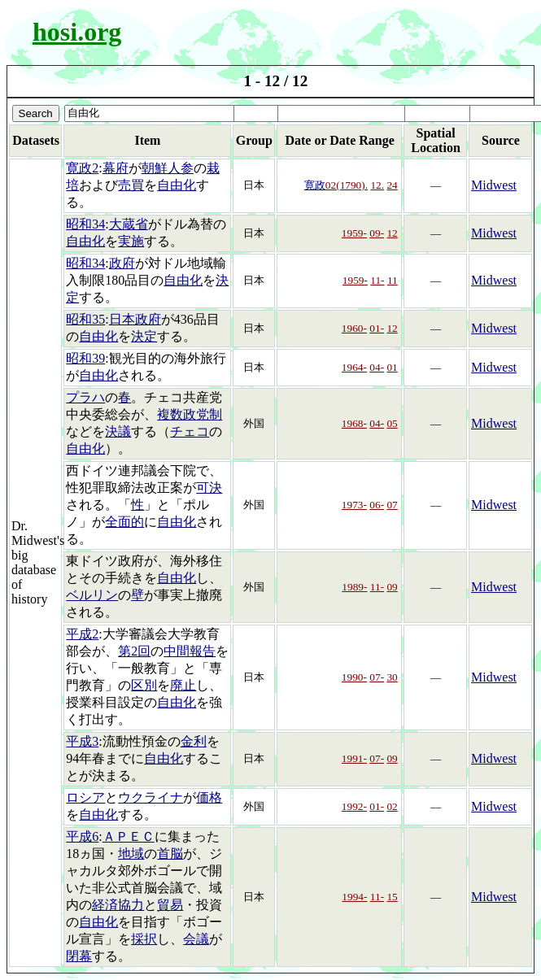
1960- (354, 328)
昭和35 (85, 319)
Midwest (494, 185)
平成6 (82, 836)
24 (392, 185)
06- (377, 505)
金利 (194, 741)
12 (392, 233)
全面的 (124, 522)
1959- (354, 233)
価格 (209, 797)
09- (377, 233)
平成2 (82, 634)
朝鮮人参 (168, 168)
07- (377, 677)
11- (377, 280)
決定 (144, 336)
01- (377, 328)
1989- (354, 587)
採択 (144, 939)
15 (392, 897)
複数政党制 (190, 414)
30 (392, 677)
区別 (144, 685)
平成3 (82, 741)
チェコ (190, 431)
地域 (131, 854)
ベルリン (92, 595)
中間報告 (190, 651)
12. (377, 185)
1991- (354, 758)
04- (377, 367)
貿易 (170, 905)
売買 (131, 185)
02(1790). (347, 185)
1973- (354, 505)
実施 (131, 241)
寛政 (315, 185)
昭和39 (85, 358)
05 (392, 423)
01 (392, 367)
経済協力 (118, 905)
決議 (118, 431)
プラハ (85, 397)
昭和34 (85, 224)
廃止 (183, 685)
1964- (354, 367)
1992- (354, 806)
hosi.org (77, 32)
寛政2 (82, 168)
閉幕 (79, 956)
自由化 (177, 185)
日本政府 (135, 319)
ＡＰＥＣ (129, 836)
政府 (122, 263)
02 (392, 806)
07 (392, 505)
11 (393, 280)
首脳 (170, 854)
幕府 (116, 168)
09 (392, 587)
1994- (354, 897)
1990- (354, 677)
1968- (354, 423)
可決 (209, 488)
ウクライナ (151, 797)
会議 (196, 939)
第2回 (134, 651)
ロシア (85, 797)
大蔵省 (129, 224)
